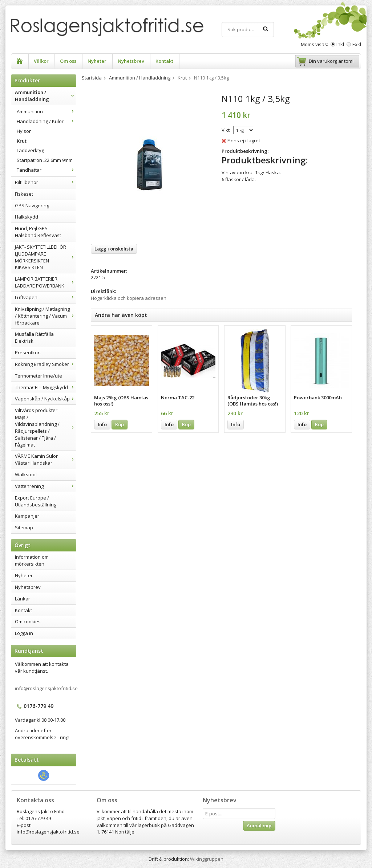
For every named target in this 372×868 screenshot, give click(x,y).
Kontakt (164, 61)
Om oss (68, 61)
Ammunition (46, 111)
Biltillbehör (45, 182)
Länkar (23, 599)
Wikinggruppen (207, 859)
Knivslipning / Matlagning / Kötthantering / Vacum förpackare (45, 316)
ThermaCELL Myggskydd (45, 387)
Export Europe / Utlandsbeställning (36, 501)
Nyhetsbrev (131, 61)
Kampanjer (27, 516)
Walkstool (26, 474)
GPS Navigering (32, 205)
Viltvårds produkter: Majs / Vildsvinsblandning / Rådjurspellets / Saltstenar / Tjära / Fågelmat (45, 427)
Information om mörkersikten (32, 560)
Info (102, 424)
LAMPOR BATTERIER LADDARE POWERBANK (45, 282)
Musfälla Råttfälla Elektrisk (34, 337)
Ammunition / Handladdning (45, 96)
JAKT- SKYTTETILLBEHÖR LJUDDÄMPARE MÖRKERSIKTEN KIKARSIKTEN (45, 257)
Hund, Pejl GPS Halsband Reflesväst (38, 232)
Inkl (340, 44)
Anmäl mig (259, 826)
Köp (120, 424)
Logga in (24, 633)
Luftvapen (45, 297)
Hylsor (24, 131)
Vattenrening (45, 486)
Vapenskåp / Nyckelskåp (45, 399)
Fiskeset (24, 194)
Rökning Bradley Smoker (45, 364)
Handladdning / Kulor (46, 121)
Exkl (357, 44)
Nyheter (97, 61)
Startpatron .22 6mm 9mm (45, 160)
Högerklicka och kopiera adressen (129, 298)
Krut (22, 141)
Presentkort (28, 353)
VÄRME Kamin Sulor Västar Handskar (45, 459)
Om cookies (28, 622)
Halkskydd (27, 217)
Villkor (41, 61)
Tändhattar (46, 170)
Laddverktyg (30, 150)
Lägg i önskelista (114, 249)
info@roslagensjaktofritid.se (46, 688)
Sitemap (24, 527)
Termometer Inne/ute (39, 376)
